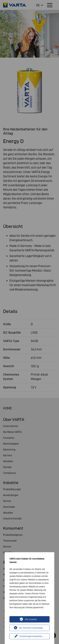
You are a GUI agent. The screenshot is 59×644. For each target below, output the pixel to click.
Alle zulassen (31, 619)
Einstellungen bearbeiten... (32, 636)
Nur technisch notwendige (31, 628)
